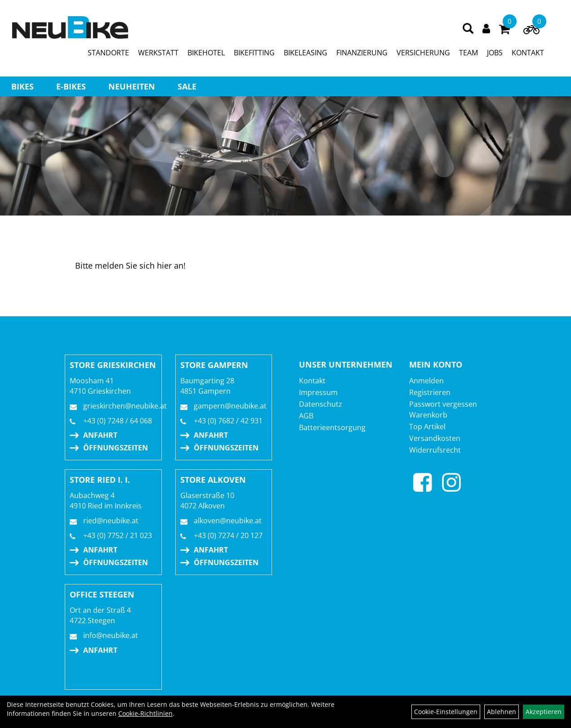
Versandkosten (435, 438)
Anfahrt (100, 435)
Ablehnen (502, 712)
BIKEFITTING (254, 53)
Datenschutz (321, 404)
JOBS (495, 53)
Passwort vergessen (443, 404)
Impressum (318, 392)
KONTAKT (528, 53)
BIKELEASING (306, 53)
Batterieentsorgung (332, 427)
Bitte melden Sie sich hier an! (130, 265)
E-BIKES (71, 86)
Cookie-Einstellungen (446, 712)
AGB (306, 416)
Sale (187, 86)
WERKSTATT (158, 53)
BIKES (22, 86)
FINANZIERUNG (362, 53)
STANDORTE (108, 53)
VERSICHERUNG (423, 53)
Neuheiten (132, 86)
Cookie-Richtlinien (145, 713)
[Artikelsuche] (468, 29)
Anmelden (426, 381)
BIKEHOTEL (206, 53)
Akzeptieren (544, 712)
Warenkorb (428, 415)
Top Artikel (427, 427)
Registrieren (430, 392)
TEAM (468, 53)
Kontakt (312, 381)
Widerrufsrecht (435, 450)
